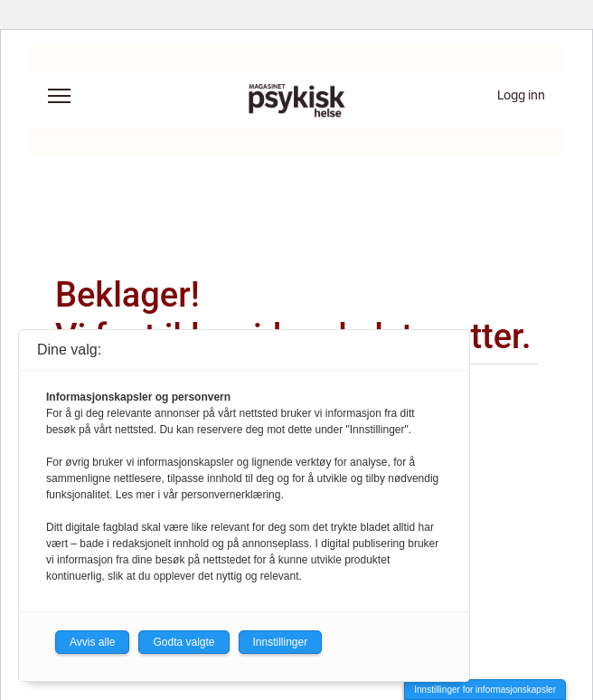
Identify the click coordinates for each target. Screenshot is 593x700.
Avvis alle (92, 642)
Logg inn (521, 95)
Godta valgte (184, 642)
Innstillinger (281, 642)
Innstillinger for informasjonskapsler (485, 690)
